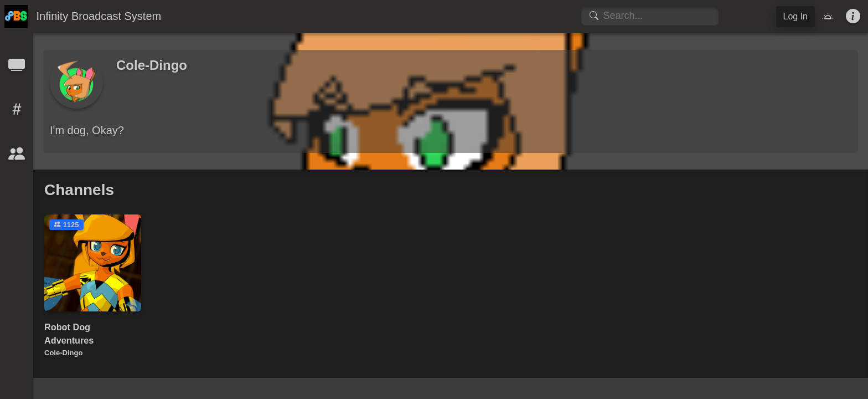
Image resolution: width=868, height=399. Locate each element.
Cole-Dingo (63, 353)
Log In (795, 16)
